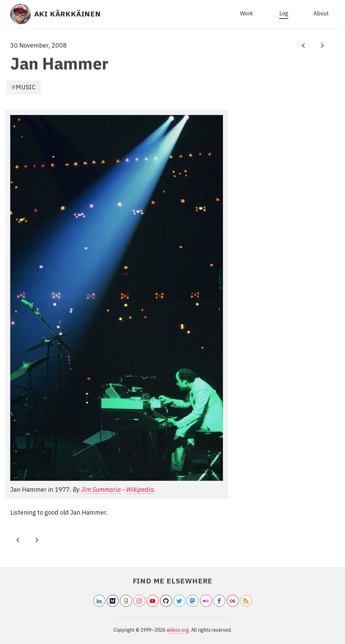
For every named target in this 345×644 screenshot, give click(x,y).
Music (26, 87)
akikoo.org (178, 630)
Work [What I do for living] (247, 13)
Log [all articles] (284, 13)
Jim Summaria (101, 490)
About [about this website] (321, 13)
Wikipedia (140, 490)
